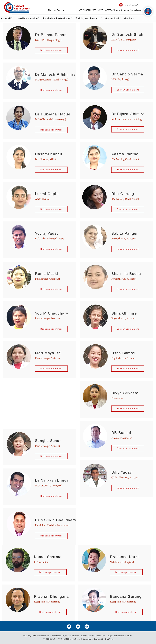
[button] (51, 170)
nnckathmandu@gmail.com (128, 10)
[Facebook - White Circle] (69, 627)
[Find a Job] (56, 10)
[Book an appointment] (51, 50)
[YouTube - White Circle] (87, 627)
